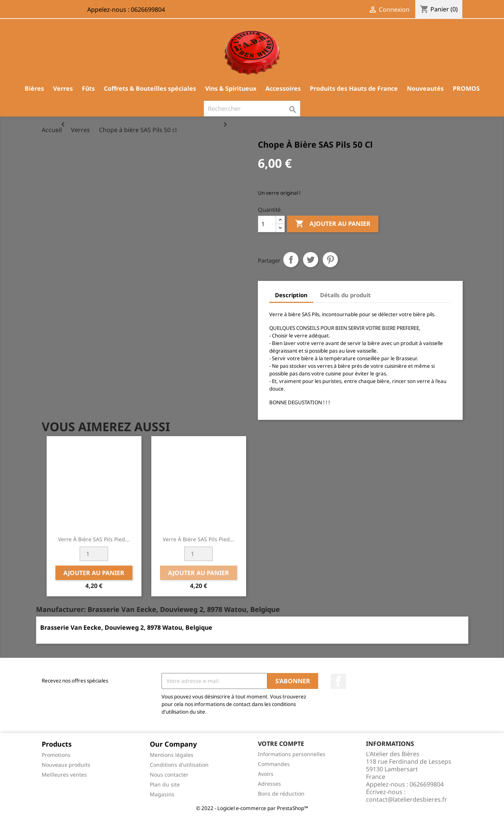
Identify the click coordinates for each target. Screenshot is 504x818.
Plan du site (165, 784)
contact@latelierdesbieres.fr (407, 799)
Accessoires (283, 88)
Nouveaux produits (66, 765)
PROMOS (466, 88)
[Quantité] (267, 224)
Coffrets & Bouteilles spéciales (150, 88)
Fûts (88, 88)
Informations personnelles (292, 754)
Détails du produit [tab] (345, 295)
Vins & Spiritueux (231, 88)
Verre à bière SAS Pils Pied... (94, 539)
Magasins (162, 794)
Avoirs (266, 774)
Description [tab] (291, 295)
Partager (291, 260)
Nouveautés (425, 88)
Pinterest (330, 260)
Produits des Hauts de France (354, 88)
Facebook (338, 681)
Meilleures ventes (64, 775)
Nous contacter (169, 775)
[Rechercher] (252, 109)
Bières (34, 88)
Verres (63, 88)
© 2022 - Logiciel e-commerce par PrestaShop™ (252, 808)
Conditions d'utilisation (179, 765)
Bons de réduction (281, 794)
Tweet (311, 260)
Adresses (269, 784)
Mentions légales (172, 755)
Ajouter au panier (333, 224)
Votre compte (281, 744)
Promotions (56, 755)
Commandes (274, 764)
